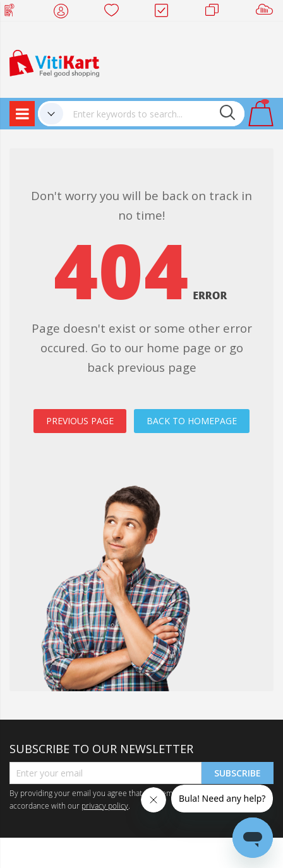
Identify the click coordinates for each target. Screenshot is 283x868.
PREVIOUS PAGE (80, 421)
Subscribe (238, 773)
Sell (267, 13)
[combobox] (154, 114)
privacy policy (105, 806)
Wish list (115, 13)
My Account (65, 13)
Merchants (216, 13)
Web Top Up (14, 13)
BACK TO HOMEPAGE (192, 421)
